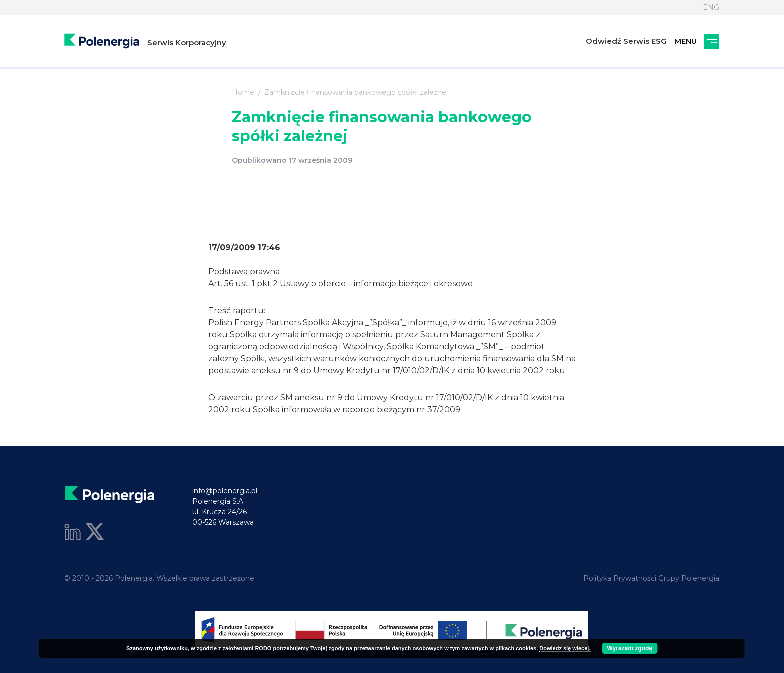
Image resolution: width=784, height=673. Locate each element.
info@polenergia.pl (225, 491)
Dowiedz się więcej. (565, 648)
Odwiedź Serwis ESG (626, 41)
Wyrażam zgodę (629, 648)
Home (243, 92)
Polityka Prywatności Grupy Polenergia (651, 578)
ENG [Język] (711, 7)
